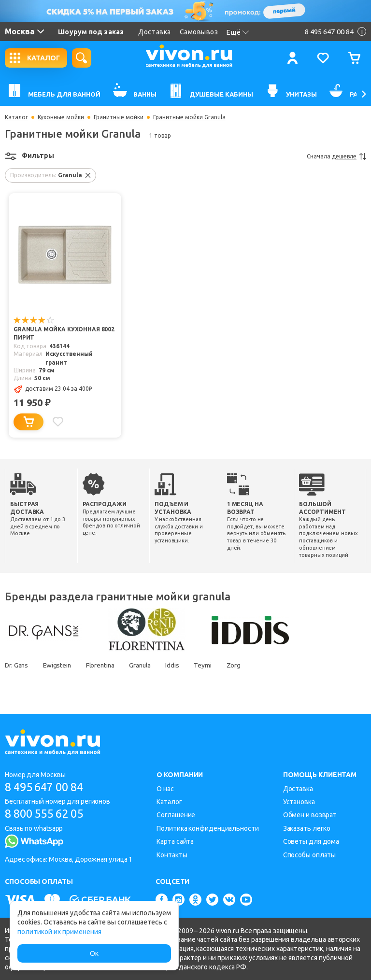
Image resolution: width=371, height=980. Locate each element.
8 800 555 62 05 (48, 814)
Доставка (154, 32)
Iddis (180, 665)
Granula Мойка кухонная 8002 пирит (64, 334)
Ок (94, 953)
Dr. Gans (17, 665)
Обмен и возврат (310, 815)
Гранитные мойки (119, 117)
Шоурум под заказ (91, 32)
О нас (165, 789)
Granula (146, 665)
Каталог (16, 117)
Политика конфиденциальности (207, 828)
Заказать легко (307, 828)
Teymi (211, 665)
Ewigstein (59, 665)
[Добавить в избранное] (58, 422)
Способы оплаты (310, 855)
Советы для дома (311, 841)
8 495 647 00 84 (48, 787)
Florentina (104, 665)
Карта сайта (175, 841)
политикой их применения (59, 932)
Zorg (243, 665)
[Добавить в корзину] (29, 422)
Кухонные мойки (61, 117)
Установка (299, 802)
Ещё (238, 32)
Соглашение (176, 815)
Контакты (172, 855)
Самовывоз (199, 32)
